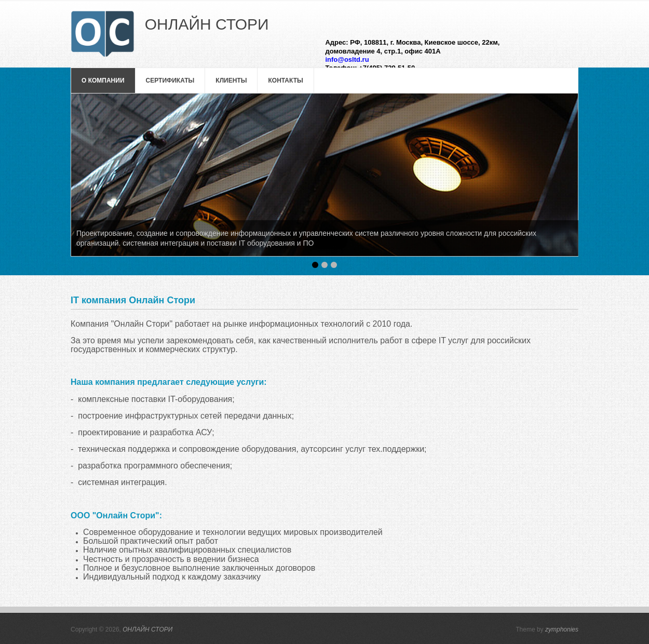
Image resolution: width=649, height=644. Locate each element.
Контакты (285, 81)
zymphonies (562, 629)
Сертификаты (170, 81)
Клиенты (231, 81)
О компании (103, 81)
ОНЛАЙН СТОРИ (147, 629)
